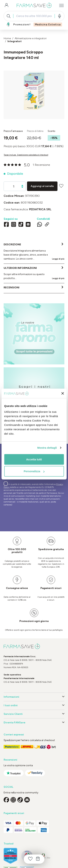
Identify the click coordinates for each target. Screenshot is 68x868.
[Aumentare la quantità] (22, 185)
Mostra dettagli (47, 448)
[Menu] (61, 5)
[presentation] (31, 517)
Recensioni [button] (10, 760)
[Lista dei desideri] (30, 859)
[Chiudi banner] (63, 393)
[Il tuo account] (7, 5)
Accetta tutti (34, 459)
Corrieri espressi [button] (14, 735)
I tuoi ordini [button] (34, 705)
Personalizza (34, 471)
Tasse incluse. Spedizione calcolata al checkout (26, 155)
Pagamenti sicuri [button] (14, 813)
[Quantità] (14, 186)
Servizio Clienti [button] (34, 714)
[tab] (34, 252)
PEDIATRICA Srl (40, 209)
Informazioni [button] (34, 697)
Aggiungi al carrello (42, 186)
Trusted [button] (9, 844)
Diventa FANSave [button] (34, 723)
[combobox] (34, 16)
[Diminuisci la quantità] (22, 187)
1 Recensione (41, 165)
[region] (34, 95)
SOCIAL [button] (8, 787)
